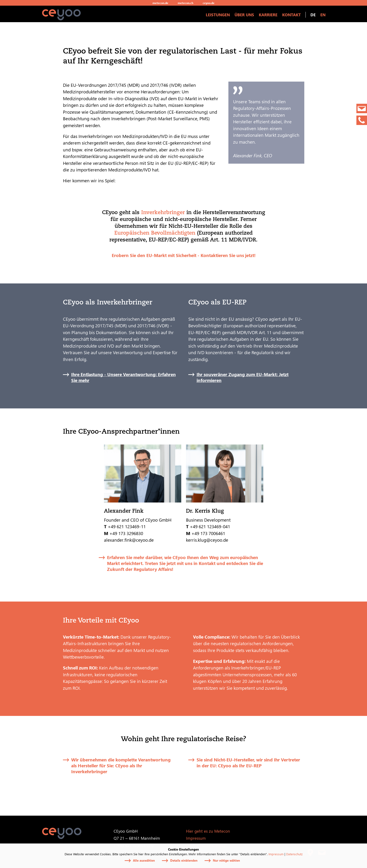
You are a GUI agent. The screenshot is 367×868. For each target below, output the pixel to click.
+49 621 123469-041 (210, 526)
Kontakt (291, 15)
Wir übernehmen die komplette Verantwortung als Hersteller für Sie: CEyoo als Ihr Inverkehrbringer (121, 766)
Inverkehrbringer (163, 212)
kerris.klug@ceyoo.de (207, 540)
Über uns (244, 15)
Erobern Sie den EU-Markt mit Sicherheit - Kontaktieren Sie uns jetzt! (184, 255)
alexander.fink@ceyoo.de (129, 540)
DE (313, 15)
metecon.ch (186, 3)
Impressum (276, 854)
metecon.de (160, 3)
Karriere (268, 15)
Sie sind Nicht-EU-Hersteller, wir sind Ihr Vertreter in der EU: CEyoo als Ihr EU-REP (248, 763)
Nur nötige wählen (226, 860)
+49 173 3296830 (127, 533)
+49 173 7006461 (208, 533)
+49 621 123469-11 (127, 526)
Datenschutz (294, 854)
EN (323, 15)
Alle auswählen (144, 860)
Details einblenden (184, 860)
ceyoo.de (209, 3)
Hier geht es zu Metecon (208, 831)
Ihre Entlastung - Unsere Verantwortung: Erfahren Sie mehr (124, 377)
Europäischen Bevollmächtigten (155, 233)
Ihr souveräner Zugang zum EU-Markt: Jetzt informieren (243, 377)
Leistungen (218, 15)
